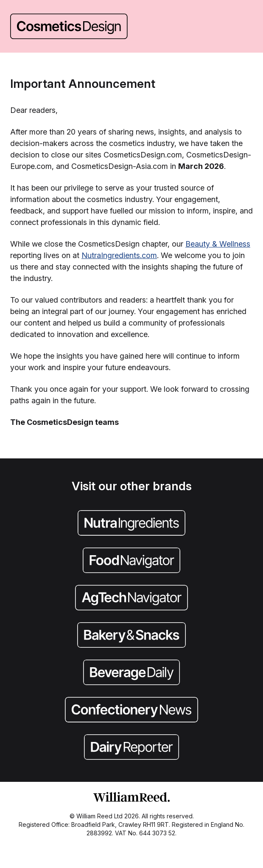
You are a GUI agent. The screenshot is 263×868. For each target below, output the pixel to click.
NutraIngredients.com (119, 255)
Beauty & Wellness (218, 244)
